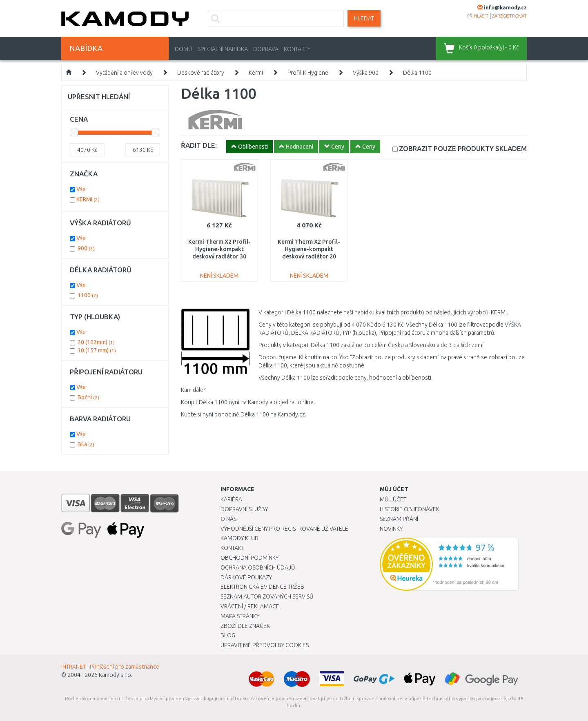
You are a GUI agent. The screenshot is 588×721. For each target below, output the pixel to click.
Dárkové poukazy (246, 577)
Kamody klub (239, 538)
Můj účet (393, 499)
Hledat (364, 18)
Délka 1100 (417, 73)
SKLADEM (463, 148)
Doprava (266, 49)
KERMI (88, 199)
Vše (81, 189)
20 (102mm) (96, 342)
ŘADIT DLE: (199, 145)
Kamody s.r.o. (116, 675)
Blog (228, 635)
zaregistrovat (509, 16)
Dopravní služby (244, 509)
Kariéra (231, 499)
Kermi (256, 73)
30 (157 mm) (97, 350)
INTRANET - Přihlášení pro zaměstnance (110, 667)
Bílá (86, 444)
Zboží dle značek (245, 626)
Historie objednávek (410, 509)
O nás (228, 519)
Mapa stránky (240, 616)
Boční (88, 397)
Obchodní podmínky (249, 558)
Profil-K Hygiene (308, 73)
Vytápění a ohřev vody (124, 73)
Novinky (391, 529)
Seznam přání (399, 519)
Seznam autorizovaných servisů (267, 596)
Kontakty (297, 49)
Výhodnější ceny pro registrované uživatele (284, 529)
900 (86, 248)
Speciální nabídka (223, 49)
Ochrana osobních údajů (258, 567)
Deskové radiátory (201, 73)
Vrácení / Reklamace (250, 606)
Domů (184, 49)
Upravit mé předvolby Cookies (265, 645)
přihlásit (478, 16)
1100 (88, 295)
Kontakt (232, 548)
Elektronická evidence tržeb (262, 587)
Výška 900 (366, 73)
